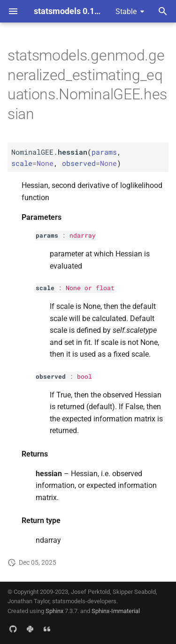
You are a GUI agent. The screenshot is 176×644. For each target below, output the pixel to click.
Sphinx (54, 611)
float (105, 288)
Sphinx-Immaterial (116, 611)
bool (84, 376)
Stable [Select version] (126, 11)
